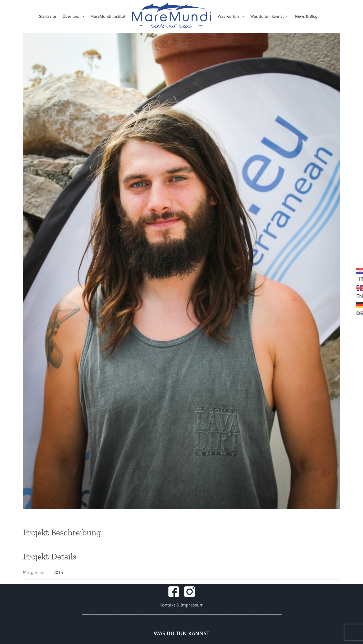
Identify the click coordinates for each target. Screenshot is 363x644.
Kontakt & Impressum (181, 605)
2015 (58, 572)
